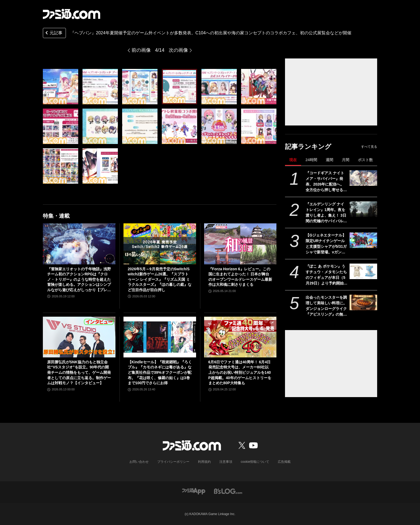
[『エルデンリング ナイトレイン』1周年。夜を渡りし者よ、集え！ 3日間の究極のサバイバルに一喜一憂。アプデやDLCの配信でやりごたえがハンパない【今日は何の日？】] (363, 209)
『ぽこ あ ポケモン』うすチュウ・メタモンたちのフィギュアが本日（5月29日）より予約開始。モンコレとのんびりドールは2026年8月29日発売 (327, 275)
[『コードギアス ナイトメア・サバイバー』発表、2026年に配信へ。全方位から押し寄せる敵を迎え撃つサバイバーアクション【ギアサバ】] (363, 178)
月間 (346, 160)
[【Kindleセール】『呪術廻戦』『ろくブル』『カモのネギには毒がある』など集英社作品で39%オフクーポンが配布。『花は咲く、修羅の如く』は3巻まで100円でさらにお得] (160, 337)
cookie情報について (255, 462)
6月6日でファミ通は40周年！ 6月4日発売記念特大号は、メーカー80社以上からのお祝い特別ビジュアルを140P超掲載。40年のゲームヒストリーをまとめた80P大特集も (240, 372)
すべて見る (369, 147)
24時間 (311, 160)
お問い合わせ (139, 462)
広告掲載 (284, 462)
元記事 (53, 33)
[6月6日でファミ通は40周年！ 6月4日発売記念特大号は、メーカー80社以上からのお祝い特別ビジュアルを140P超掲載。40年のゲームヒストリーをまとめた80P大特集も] (240, 337)
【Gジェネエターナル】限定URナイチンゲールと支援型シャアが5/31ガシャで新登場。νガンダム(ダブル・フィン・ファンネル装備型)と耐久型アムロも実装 (326, 244)
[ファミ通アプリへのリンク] (194, 491)
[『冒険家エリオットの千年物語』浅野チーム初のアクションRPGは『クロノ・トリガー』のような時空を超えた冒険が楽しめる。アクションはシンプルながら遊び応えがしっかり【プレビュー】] (79, 244)
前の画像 (141, 50)
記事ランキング (308, 147)
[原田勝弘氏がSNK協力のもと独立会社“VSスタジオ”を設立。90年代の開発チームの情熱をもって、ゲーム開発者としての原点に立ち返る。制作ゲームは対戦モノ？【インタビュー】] (79, 337)
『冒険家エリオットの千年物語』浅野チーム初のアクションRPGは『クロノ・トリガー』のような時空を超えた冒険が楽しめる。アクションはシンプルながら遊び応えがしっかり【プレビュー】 (79, 280)
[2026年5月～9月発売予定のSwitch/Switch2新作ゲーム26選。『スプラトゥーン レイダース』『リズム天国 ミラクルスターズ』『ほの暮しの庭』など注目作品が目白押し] (160, 244)
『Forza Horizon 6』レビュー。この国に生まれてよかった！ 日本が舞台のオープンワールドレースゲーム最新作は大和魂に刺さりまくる (240, 277)
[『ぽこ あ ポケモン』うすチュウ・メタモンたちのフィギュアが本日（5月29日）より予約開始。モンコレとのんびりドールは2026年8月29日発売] (363, 271)
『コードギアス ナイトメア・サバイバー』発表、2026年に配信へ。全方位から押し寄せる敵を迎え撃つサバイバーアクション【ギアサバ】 (326, 182)
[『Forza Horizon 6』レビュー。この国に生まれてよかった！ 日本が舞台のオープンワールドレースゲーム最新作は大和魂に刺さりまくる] (240, 244)
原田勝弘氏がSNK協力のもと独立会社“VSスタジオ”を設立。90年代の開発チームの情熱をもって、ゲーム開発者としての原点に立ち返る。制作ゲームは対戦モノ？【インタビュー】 (79, 372)
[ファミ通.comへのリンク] (72, 14)
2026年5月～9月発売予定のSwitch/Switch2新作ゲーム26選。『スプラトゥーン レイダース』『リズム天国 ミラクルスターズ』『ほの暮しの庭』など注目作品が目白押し (160, 279)
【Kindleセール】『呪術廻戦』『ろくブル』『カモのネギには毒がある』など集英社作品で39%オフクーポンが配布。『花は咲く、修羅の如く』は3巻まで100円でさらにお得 (160, 372)
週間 (329, 160)
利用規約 (204, 462)
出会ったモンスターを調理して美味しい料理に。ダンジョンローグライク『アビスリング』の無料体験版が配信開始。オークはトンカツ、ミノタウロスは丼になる (326, 306)
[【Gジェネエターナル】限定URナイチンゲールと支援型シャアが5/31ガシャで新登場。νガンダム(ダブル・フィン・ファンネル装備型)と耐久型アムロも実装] (363, 240)
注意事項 (226, 462)
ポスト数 (365, 160)
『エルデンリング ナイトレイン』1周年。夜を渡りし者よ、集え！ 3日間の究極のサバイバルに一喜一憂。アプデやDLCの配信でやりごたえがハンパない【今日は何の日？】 (326, 213)
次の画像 (178, 50)
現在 (293, 160)
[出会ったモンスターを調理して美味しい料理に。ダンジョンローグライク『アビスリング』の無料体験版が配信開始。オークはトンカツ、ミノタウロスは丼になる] (363, 302)
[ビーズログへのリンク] (228, 491)
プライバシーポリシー (173, 462)
